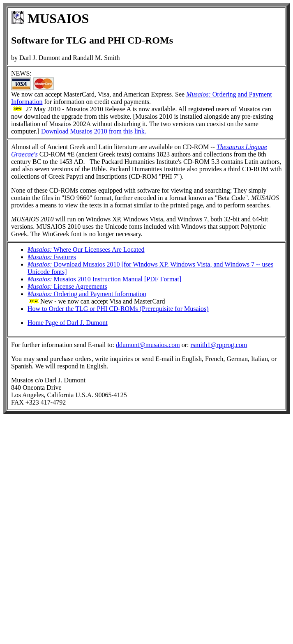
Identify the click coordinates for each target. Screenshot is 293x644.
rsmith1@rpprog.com (219, 345)
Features (52, 257)
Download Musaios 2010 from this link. (94, 131)
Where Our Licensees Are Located (86, 250)
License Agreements (67, 286)
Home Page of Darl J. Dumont (68, 323)
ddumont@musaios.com (148, 345)
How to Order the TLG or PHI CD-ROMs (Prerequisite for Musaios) (118, 309)
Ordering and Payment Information (87, 294)
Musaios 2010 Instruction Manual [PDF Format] (104, 279)
